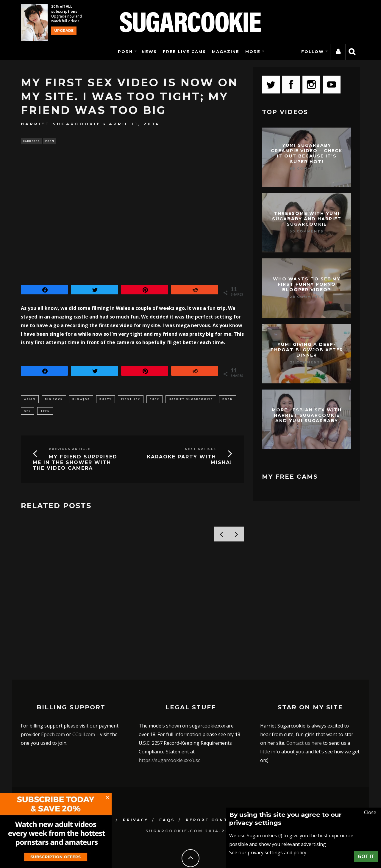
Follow (313, 51)
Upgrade (64, 31)
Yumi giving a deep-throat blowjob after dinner (307, 350)
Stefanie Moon (47, 613)
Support (303, 797)
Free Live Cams (184, 51)
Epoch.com (53, 712)
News (149, 51)
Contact (264, 797)
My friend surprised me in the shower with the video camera (75, 464)
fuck (154, 400)
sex (28, 412)
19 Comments (307, 428)
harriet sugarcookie (191, 400)
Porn (125, 51)
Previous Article (70, 451)
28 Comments (307, 297)
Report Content (213, 797)
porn (228, 400)
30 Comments (307, 231)
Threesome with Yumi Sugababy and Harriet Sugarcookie (307, 219)
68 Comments (307, 168)
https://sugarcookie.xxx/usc (169, 737)
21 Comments (307, 362)
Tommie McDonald (44, 622)
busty (106, 400)
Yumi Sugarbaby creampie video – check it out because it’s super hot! (307, 153)
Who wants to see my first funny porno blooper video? (307, 284)
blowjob (81, 400)
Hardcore (31, 141)
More (253, 51)
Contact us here (304, 720)
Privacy (136, 797)
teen (45, 412)
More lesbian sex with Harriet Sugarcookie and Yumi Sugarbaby (307, 415)
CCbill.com (84, 712)
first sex (131, 400)
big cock (54, 400)
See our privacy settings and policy (268, 853)
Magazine (226, 51)
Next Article (200, 451)
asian (30, 400)
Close (370, 812)
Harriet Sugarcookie (61, 124)
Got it (366, 856)
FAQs (167, 797)
